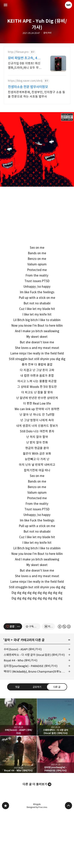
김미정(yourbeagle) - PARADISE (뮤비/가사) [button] (56, 810)
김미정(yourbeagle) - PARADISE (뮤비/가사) (31, 722)
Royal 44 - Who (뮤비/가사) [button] (18, 810)
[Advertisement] (37, 637)
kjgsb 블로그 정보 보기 (68, 5)
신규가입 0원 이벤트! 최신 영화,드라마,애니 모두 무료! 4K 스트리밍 (25, 66)
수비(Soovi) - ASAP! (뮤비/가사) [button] (18, 773)
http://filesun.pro (18, 52)
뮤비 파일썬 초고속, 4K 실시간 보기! (24, 58)
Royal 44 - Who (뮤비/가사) (21, 716)
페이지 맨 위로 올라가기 (68, 861)
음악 (7, 696)
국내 (16, 696)
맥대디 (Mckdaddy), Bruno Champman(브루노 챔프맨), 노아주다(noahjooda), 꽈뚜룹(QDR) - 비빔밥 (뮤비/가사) (37, 727)
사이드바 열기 (6, 5)
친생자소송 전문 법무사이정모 (28, 87)
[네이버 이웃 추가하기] (48, 682)
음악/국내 (47, 33)
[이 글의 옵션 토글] (19, 682)
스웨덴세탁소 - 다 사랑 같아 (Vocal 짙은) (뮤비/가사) (34, 710)
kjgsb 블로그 (6, 861)
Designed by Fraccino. (37, 863)
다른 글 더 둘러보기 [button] (35, 840)
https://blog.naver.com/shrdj (25, 81)
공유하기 (37, 743)
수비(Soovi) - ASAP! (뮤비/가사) (23, 705)
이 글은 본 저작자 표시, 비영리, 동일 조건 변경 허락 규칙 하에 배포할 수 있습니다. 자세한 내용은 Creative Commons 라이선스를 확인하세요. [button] (64, 682)
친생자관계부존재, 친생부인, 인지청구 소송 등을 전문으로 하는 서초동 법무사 (37, 94)
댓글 (17, 743)
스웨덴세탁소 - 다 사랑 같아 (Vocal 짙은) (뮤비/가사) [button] (56, 773)
